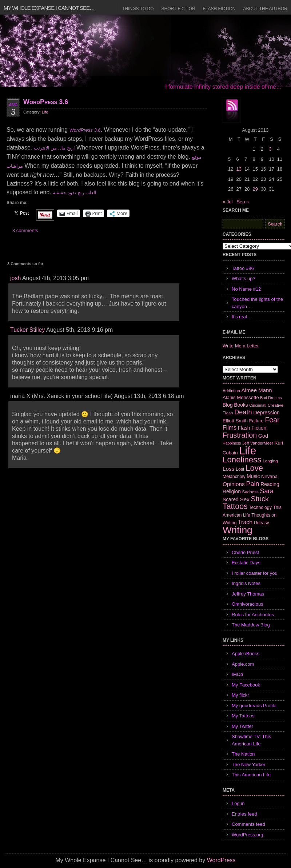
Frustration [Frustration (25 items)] (240, 435)
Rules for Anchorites (253, 615)
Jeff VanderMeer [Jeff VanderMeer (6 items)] (258, 443)
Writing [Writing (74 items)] (238, 530)
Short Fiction (178, 9)
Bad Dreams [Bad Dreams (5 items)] (271, 398)
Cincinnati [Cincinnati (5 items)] (258, 405)
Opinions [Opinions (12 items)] (234, 484)
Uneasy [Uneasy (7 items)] (262, 523)
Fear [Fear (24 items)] (272, 420)
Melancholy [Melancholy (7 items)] (234, 477)
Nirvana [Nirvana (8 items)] (269, 476)
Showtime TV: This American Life (251, 740)
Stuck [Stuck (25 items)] (260, 499)
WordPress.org (247, 835)
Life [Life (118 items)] (248, 451)
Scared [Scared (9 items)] (231, 499)
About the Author (265, 9)
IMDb (237, 674)
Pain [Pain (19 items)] (252, 484)
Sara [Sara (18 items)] (267, 491)
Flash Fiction (219, 9)
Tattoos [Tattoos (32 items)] (235, 506)
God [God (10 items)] (263, 436)
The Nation (243, 754)
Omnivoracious (248, 604)
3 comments (25, 230)
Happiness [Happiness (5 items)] (232, 443)
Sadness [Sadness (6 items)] (250, 492)
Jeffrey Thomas (248, 594)
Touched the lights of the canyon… (257, 303)
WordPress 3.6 (46, 102)
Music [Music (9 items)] (253, 476)
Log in (238, 803)
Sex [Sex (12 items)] (245, 499)
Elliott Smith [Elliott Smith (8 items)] (235, 421)
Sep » (243, 202)
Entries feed (244, 814)
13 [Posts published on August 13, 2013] (239, 169)
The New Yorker (249, 765)
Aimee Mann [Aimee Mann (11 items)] (257, 390)
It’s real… (242, 317)
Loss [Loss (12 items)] (229, 469)
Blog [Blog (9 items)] (228, 405)
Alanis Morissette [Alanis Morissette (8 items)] (241, 397)
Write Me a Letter (241, 346)
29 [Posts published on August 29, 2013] (255, 189)
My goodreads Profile (254, 706)
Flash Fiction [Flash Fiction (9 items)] (252, 428)
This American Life (251, 775)
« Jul (228, 202)
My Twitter (242, 726)
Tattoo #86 (243, 268)
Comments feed (248, 824)
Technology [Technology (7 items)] (260, 507)
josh (15, 278)
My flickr (240, 695)
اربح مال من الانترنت (54, 148)
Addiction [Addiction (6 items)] (231, 391)
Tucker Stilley (27, 330)
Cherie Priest (245, 552)
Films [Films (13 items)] (230, 428)
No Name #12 (246, 289)
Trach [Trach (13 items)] (245, 522)
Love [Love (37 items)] (254, 468)
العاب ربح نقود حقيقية (75, 193)
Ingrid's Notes (246, 583)
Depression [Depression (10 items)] (266, 413)
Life (45, 112)
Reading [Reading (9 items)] (270, 484)
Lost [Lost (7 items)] (240, 469)
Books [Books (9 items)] (241, 405)
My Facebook (246, 685)
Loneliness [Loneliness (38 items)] (242, 460)
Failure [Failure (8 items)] (256, 421)
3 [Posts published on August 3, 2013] (270, 149)
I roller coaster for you (255, 573)
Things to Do (138, 9)
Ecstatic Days (246, 563)
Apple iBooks (246, 654)
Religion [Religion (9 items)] (232, 491)
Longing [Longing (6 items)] (270, 461)
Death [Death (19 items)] (243, 412)
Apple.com (243, 664)
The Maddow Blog (251, 625)
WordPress (221, 860)
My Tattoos (243, 716)
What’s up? (244, 278)
